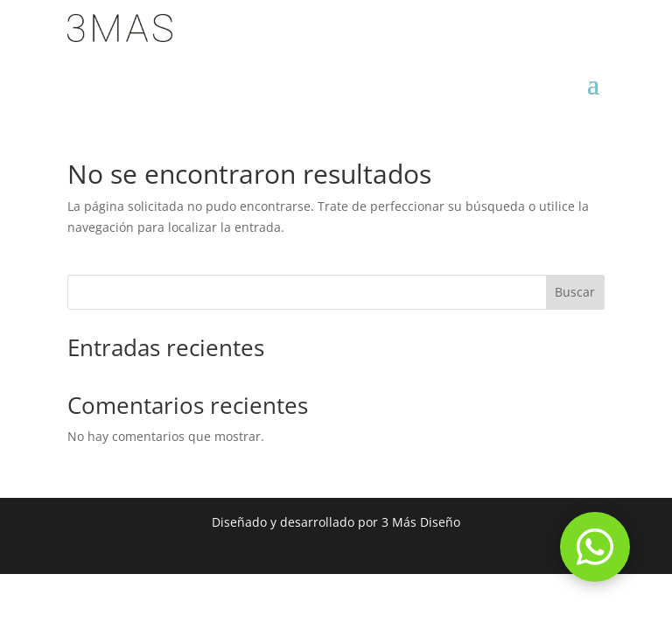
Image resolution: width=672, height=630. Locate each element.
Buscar (575, 292)
